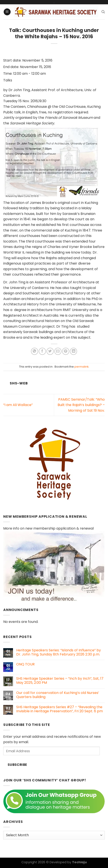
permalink (81, 367)
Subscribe (17, 765)
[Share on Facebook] (42, 351)
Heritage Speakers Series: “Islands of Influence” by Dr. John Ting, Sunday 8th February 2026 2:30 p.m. (59, 652)
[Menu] (7, 12)
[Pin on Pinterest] (66, 351)
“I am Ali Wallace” (18, 405)
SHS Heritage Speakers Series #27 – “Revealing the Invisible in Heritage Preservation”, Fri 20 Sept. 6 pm (60, 709)
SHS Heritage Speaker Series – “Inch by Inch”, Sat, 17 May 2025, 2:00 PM (60, 681)
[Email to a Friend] (58, 351)
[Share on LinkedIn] (73, 351)
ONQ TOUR (25, 664)
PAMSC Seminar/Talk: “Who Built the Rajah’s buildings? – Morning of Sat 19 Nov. (81, 405)
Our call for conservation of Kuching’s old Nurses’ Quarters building (58, 695)
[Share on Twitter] (50, 351)
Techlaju (79, 862)
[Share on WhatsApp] (35, 351)
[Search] (103, 12)
